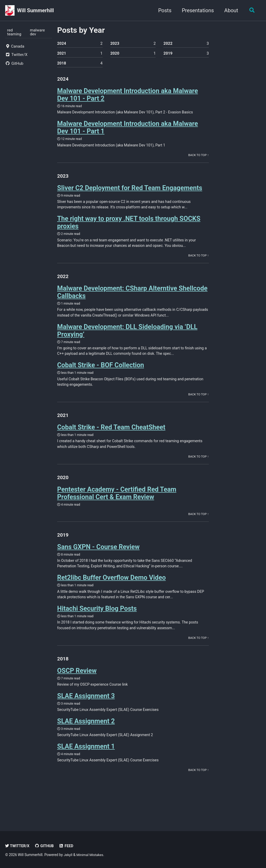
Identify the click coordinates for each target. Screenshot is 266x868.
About (230, 10)
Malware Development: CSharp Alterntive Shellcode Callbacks (132, 298)
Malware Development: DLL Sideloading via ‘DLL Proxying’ (127, 337)
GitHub (45, 846)
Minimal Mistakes (91, 855)
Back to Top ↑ (198, 158)
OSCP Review (77, 685)
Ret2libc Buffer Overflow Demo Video (111, 590)
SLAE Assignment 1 (86, 763)
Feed (68, 846)
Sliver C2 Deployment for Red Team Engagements (130, 191)
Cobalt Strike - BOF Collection (101, 373)
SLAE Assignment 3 (86, 711)
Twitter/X (18, 846)
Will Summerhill (36, 10)
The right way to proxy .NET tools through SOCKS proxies (129, 227)
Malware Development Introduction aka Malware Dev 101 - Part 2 (128, 96)
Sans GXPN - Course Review (98, 558)
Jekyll (68, 855)
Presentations (197, 10)
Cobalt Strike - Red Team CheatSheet (111, 436)
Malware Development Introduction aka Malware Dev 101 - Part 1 (128, 130)
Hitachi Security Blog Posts (97, 622)
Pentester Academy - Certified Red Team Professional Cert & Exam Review (117, 504)
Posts (164, 10)
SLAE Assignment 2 (86, 737)
